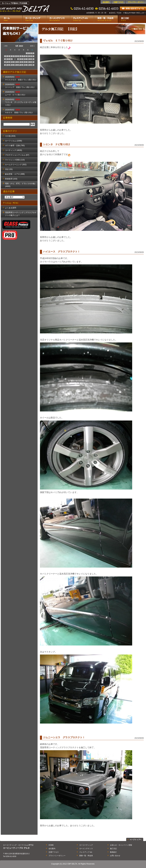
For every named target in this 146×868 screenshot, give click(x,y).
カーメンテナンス (58, 19)
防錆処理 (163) (11, 179)
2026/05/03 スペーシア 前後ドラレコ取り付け (20, 86)
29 (28, 65)
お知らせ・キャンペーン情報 (121, 845)
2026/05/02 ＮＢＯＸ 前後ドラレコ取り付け (19, 111)
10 (6, 59)
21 (24, 62)
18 (11, 62)
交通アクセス (118, 2)
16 (32, 59)
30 (32, 65)
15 (28, 59)
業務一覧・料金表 (106, 19)
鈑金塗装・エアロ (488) (15, 174)
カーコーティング (34, 19)
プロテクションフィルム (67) (17, 155)
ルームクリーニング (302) (16, 165)
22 (28, 62)
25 (11, 65)
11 (11, 59)
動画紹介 (113, 852)
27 (19, 65)
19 (15, 62)
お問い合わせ (115, 856)
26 (15, 65)
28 (24, 65)
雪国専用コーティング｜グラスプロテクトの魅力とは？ (21, 214)
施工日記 (132, 19)
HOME (51, 845)
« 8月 (6, 46)
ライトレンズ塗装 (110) (15, 160)
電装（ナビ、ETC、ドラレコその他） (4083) (21, 185)
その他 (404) (10, 136)
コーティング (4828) (14, 150)
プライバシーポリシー (136, 2)
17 (6, 62)
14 (24, 59)
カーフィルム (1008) (14, 141)
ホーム (11, 19)
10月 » (32, 46)
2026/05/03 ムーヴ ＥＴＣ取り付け (15, 93)
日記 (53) (9, 169)
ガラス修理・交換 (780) (15, 146)
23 (32, 62)
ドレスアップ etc (82, 19)
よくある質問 (11, 208)
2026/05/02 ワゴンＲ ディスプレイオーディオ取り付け (21, 102)
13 (19, 59)
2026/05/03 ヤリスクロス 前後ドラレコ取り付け (21, 78)
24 (6, 65)
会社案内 (106, 2)
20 (19, 62)
